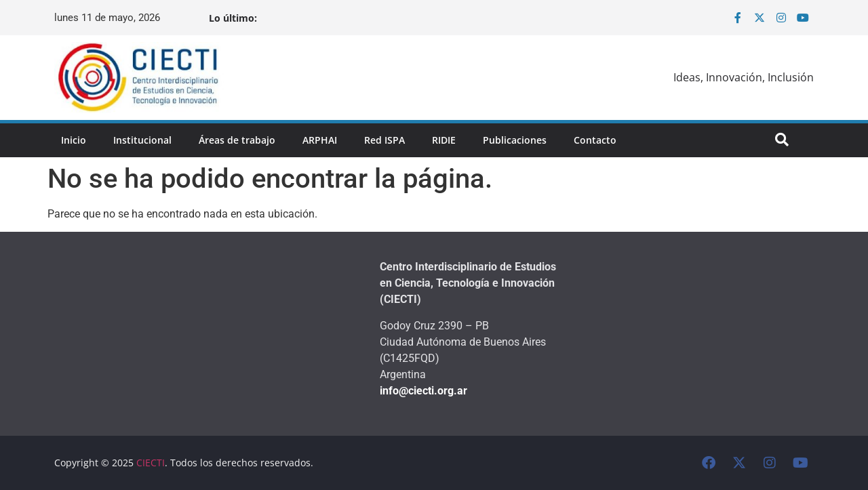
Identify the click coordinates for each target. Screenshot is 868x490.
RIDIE (444, 140)
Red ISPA (384, 140)
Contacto (595, 140)
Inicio (74, 140)
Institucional (142, 140)
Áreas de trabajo (237, 140)
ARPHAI (320, 140)
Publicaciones (515, 140)
